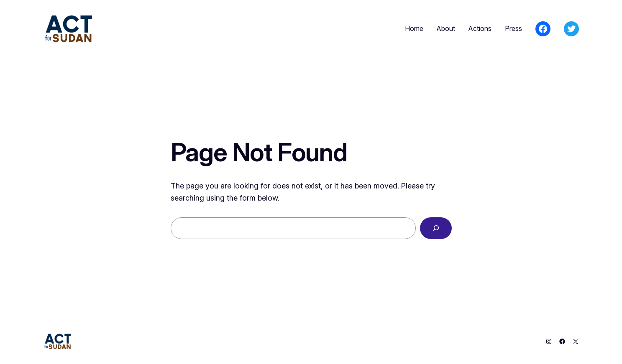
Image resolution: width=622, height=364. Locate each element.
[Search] (436, 228)
